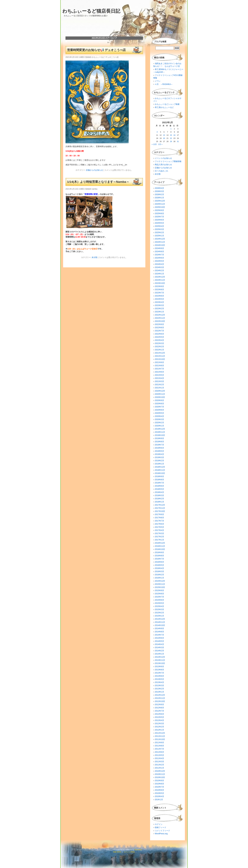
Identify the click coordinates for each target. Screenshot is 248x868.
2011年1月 (159, 768)
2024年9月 (159, 248)
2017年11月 (160, 508)
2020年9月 (159, 400)
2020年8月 (159, 404)
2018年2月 (159, 499)
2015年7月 (159, 597)
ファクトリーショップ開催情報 (168, 161)
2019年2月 (159, 461)
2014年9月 (159, 629)
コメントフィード (162, 831)
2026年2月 (159, 195)
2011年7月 (159, 749)
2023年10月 (160, 283)
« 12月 (154, 144)
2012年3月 (159, 724)
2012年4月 (159, 720)
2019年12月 (160, 429)
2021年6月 (159, 372)
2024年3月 (159, 267)
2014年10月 (160, 625)
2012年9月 (159, 705)
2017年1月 (159, 540)
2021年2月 (159, 385)
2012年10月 (160, 701)
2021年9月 (159, 362)
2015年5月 (159, 603)
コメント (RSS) (129, 852)
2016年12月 (160, 543)
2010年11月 (160, 774)
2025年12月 (160, 201)
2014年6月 (159, 638)
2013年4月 (159, 682)
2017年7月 (159, 521)
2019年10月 (160, 435)
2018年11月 (160, 470)
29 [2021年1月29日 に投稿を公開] (171, 141)
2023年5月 (159, 299)
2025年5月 (159, 223)
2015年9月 (159, 590)
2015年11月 (160, 584)
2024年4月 (159, 264)
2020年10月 (160, 397)
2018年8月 (159, 480)
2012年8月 (159, 708)
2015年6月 (159, 600)
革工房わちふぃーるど (164, 107)
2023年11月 (160, 280)
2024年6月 (159, 258)
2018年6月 (159, 486)
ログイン (159, 824)
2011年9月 (159, 743)
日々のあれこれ (161, 171)
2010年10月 (160, 777)
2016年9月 (159, 552)
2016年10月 (160, 549)
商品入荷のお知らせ (163, 165)
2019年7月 (159, 445)
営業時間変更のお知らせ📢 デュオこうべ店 (96, 50)
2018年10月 (160, 473)
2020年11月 (160, 394)
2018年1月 (159, 502)
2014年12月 (160, 619)
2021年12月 (160, 353)
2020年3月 (159, 419)
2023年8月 (159, 290)
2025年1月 (159, 236)
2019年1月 (159, 464)
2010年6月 (159, 790)
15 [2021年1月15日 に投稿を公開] (171, 135)
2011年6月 (159, 752)
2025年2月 (159, 233)
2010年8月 (159, 784)
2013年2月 (159, 689)
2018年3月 (159, 495)
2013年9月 (159, 667)
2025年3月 (159, 229)
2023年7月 (159, 293)
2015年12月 (160, 581)
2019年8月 (159, 442)
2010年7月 (159, 787)
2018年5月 (159, 489)
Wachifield (138, 850)
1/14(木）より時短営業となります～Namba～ (98, 182)
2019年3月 (159, 457)
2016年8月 (159, 556)
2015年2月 (159, 613)
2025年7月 (159, 217)
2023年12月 (160, 277)
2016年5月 (159, 565)
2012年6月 (159, 714)
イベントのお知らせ (163, 158)
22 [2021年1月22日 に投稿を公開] (171, 138)
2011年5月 (159, 755)
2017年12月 (160, 505)
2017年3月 (159, 533)
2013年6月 (159, 676)
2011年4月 (159, 758)
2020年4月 (159, 416)
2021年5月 (159, 375)
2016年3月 (159, 571)
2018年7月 (159, 483)
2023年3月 (159, 305)
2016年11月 (160, 546)
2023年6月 (159, 296)
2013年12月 (160, 657)
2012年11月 (160, 698)
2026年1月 (159, 198)
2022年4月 (159, 340)
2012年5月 (159, 717)
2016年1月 (159, 578)
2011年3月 (159, 762)
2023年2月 (159, 309)
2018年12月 (160, 467)
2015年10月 (160, 587)
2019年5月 (159, 451)
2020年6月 (159, 410)
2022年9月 (159, 324)
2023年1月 (159, 312)
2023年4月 (159, 302)
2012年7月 (159, 711)
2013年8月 (159, 670)
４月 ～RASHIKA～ (164, 84)
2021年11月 (160, 356)
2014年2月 (159, 651)
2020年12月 (160, 391)
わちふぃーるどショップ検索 (167, 104)
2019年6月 (159, 448)
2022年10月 (160, 321)
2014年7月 (159, 635)
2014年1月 (159, 654)
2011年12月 (160, 733)
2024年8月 (159, 252)
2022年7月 (159, 331)
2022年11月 (160, 318)
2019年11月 (160, 432)
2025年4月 (159, 226)
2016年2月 (159, 575)
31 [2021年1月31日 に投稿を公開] (178, 141)
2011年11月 (160, 736)
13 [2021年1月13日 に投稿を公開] (164, 135)
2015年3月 (159, 610)
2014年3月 (159, 648)
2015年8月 (159, 594)
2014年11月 (160, 622)
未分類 (94, 257)
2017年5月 (159, 527)
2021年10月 (160, 359)
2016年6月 (159, 562)
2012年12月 (160, 695)
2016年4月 (159, 568)
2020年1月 (159, 426)
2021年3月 (159, 381)
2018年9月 (159, 476)
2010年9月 (159, 781)
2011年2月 (159, 765)
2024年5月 (159, 261)
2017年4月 (159, 530)
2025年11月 (160, 204)
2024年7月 (159, 255)
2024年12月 (160, 239)
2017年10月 (160, 511)
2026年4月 (159, 188)
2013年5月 (159, 679)
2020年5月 (159, 413)
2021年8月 (159, 366)
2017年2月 (159, 537)
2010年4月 (159, 796)
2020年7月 (159, 407)
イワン (158, 81)
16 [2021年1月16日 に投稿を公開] (174, 135)
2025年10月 (160, 207)
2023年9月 (159, 286)
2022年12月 (160, 315)
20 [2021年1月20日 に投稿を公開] (164, 138)
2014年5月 (159, 641)
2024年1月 (159, 274)
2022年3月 (159, 343)
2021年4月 (159, 378)
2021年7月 (159, 369)
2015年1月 (159, 616)
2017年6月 (159, 524)
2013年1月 (159, 692)
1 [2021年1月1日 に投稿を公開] (171, 129)
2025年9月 (159, 210)
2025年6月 (159, 220)
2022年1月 (159, 350)
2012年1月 (159, 730)
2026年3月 (159, 191)
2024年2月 (159, 271)
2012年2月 (159, 727)
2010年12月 (160, 771)
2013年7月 (159, 673)
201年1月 (159, 800)
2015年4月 (159, 606)
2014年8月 (159, 632)
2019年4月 (159, 454)
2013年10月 (160, 663)
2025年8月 (159, 214)
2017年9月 (159, 514)
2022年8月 (159, 328)
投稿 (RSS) (117, 852)
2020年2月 (159, 423)
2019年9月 (159, 438)
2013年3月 (159, 686)
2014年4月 (159, 644)
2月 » (160, 144)
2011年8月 (159, 746)
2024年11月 (160, 242)
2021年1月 (159, 388)
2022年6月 (159, 334)
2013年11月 (160, 660)
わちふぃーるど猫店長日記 (91, 11)
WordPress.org (161, 834)
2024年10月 (160, 245)
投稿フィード (161, 827)
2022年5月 (159, 337)
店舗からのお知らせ (94, 170)
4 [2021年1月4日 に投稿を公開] (157, 132)
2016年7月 (159, 559)
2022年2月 (159, 347)
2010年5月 (159, 793)
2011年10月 (160, 739)
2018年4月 (159, 492)
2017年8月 (159, 518)
